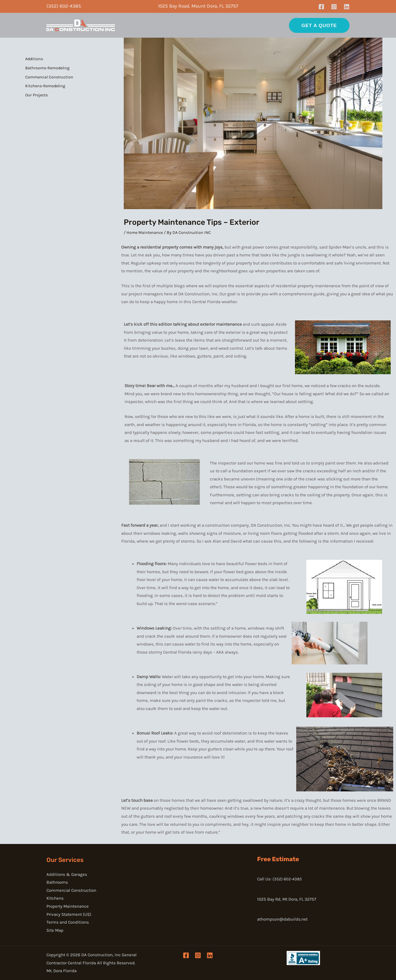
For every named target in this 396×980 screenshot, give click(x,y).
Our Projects (36, 95)
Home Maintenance (145, 232)
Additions (34, 59)
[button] (319, 25)
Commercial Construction (49, 77)
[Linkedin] (347, 7)
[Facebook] (321, 7)
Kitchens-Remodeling (45, 86)
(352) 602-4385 (64, 6)
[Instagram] (334, 7)
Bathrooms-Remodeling (47, 68)
